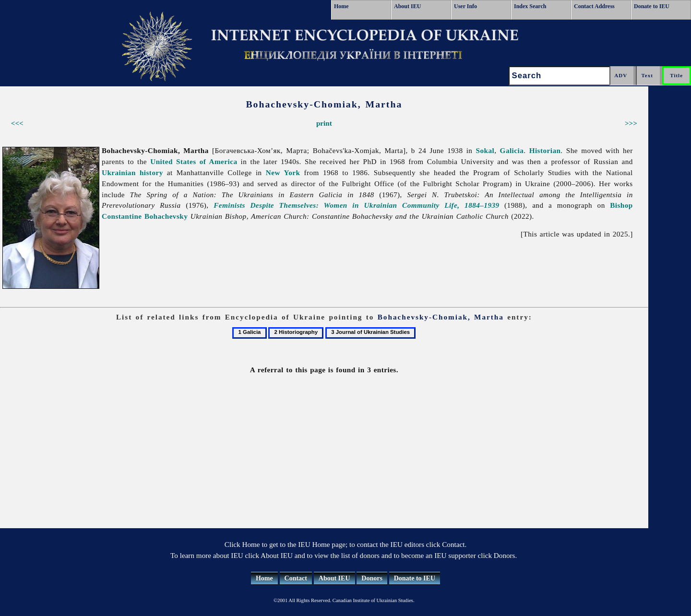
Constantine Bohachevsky (145, 216)
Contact (296, 578)
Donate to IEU (652, 6)
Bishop (621, 205)
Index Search (530, 6)
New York (283, 172)
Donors (372, 578)
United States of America (194, 161)
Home (341, 6)
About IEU (407, 6)
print (324, 123)
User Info (465, 6)
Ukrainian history (132, 172)
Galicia (512, 150)
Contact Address (594, 6)
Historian (545, 150)
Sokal (485, 150)
